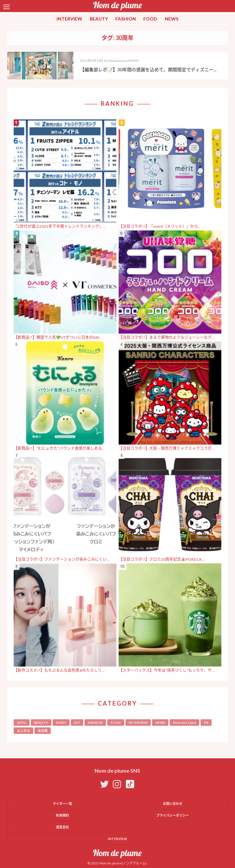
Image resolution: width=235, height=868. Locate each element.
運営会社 (62, 827)
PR (206, 723)
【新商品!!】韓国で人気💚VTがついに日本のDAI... (58, 337)
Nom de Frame (184, 723)
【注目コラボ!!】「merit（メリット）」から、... (162, 226)
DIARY (61, 723)
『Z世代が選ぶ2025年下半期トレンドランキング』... (60, 226)
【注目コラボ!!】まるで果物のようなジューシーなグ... (167, 337)
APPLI (22, 723)
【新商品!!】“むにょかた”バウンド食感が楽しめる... (59, 448)
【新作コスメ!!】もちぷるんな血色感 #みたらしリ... (59, 670)
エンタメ (23, 731)
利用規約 (62, 815)
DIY (77, 723)
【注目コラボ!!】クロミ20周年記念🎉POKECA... (162, 559)
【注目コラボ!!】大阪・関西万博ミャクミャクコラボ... (167, 448)
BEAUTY (99, 19)
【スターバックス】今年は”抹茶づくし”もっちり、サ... (167, 670)
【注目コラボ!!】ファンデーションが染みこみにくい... (62, 559)
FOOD (150, 19)
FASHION (126, 19)
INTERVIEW (69, 19)
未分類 (43, 731)
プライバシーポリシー (173, 815)
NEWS (172, 19)
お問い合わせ (173, 804)
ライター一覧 (62, 804)
